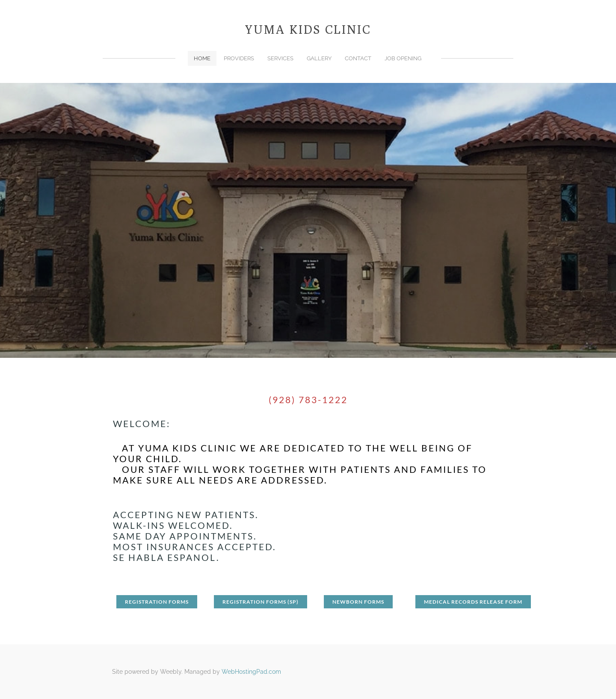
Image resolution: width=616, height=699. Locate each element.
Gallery (319, 58)
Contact (358, 58)
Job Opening (403, 58)
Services (280, 58)
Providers (239, 58)
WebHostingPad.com (251, 672)
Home (202, 58)
